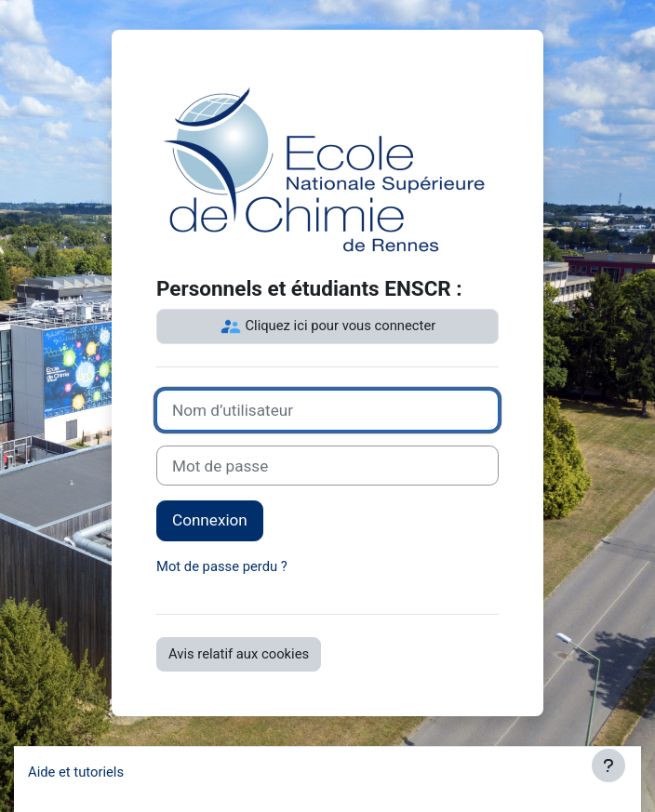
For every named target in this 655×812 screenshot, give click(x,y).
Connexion (210, 520)
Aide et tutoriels (76, 772)
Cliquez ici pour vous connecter (327, 326)
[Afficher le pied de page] (608, 765)
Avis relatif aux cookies (239, 654)
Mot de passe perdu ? (222, 566)
